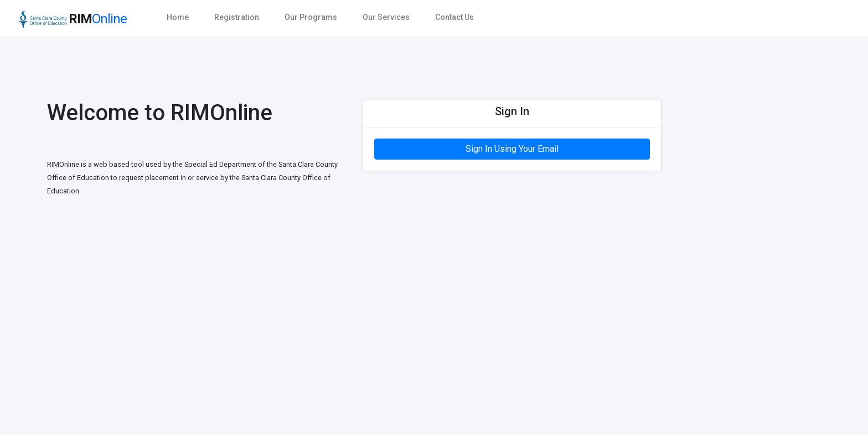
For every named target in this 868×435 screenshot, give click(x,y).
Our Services (386, 17)
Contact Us (454, 17)
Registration (237, 17)
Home (178, 17)
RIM (72, 19)
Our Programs (311, 17)
